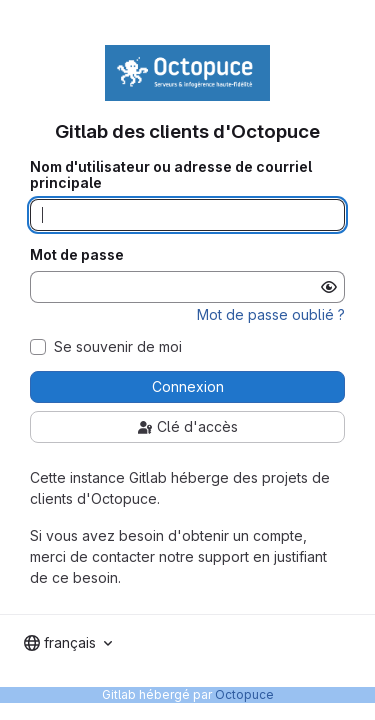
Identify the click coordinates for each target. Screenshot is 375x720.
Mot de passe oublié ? (271, 314)
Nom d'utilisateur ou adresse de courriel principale (171, 175)
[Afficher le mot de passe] (329, 287)
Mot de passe (77, 255)
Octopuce (244, 694)
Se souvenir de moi (118, 347)
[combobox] (68, 643)
